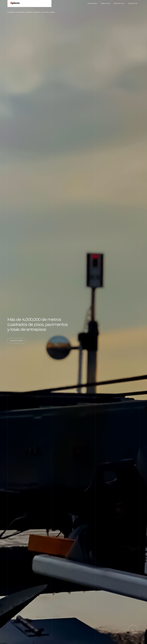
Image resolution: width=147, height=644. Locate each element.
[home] (14, 3)
